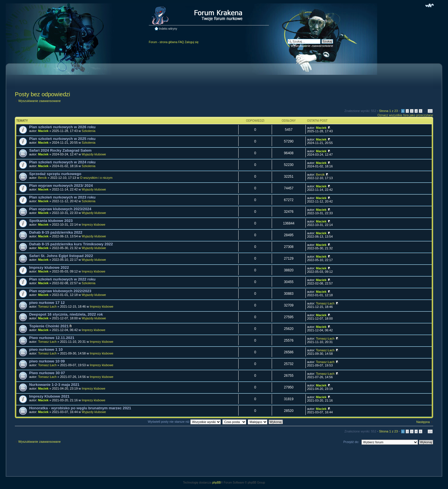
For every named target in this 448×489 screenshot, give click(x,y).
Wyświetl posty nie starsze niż (184, 422)
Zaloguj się (191, 42)
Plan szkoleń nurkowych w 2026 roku (62, 127)
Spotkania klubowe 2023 (51, 221)
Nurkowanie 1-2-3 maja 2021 (54, 385)
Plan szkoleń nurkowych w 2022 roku (62, 279)
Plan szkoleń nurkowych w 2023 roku (62, 197)
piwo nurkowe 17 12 (47, 303)
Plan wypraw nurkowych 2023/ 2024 (61, 186)
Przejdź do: (351, 442)
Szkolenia (89, 131)
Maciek (43, 131)
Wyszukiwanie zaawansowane (312, 46)
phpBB (217, 483)
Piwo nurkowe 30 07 (47, 373)
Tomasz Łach (47, 306)
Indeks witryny (168, 29)
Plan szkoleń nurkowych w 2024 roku (62, 162)
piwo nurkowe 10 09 (47, 361)
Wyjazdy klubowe (94, 154)
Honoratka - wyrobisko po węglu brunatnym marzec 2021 (80, 408)
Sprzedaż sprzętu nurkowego (55, 174)
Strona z (388, 111)
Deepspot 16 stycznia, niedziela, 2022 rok (66, 314)
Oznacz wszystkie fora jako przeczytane (405, 115)
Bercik (42, 178)
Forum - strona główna (163, 42)
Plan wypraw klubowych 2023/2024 (60, 209)
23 (430, 111)
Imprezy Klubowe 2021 (49, 396)
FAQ (181, 42)
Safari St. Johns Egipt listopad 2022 (61, 256)
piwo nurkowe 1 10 (46, 349)
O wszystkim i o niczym (96, 178)
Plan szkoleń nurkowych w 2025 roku (62, 139)
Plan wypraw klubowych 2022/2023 (60, 291)
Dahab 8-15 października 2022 (56, 232)
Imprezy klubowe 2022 (49, 267)
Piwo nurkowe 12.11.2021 (52, 338)
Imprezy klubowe (94, 225)
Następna (423, 422)
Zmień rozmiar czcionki (430, 5)
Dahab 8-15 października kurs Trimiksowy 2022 (71, 244)
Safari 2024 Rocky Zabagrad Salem (60, 150)
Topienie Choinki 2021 (49, 326)
